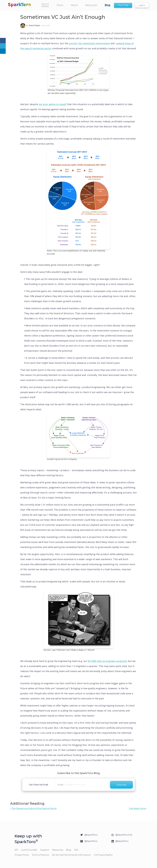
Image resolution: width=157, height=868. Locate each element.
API (16, 850)
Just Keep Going (138, 808)
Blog (69, 850)
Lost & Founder (29, 850)
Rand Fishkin (35, 26)
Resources (58, 850)
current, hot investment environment (89, 43)
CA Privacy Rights (103, 855)
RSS (76, 850)
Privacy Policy (22, 855)
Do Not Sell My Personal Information (71, 855)
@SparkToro (91, 835)
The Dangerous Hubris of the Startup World (33, 808)
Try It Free (123, 5)
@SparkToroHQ (124, 835)
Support (45, 850)
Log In (142, 5)
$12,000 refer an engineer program (107, 661)
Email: (61, 785)
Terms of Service (40, 855)
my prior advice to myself (53, 104)
